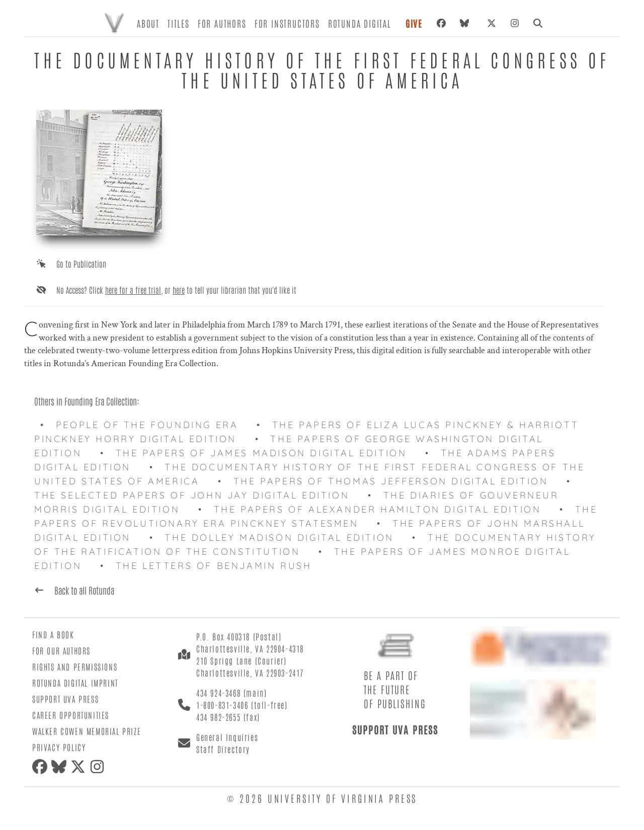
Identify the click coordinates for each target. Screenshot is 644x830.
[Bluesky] (466, 23)
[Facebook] (441, 23)
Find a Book (53, 634)
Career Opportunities (71, 715)
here (179, 290)
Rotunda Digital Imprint (75, 683)
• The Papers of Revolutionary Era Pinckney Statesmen (316, 516)
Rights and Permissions (75, 667)
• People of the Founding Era (142, 425)
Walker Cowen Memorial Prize (87, 731)
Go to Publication (81, 264)
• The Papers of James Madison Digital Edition (257, 453)
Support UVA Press (65, 699)
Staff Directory (223, 749)
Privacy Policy (59, 747)
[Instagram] (515, 23)
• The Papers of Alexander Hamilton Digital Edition (373, 509)
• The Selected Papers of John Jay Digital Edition (306, 488)
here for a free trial (133, 290)
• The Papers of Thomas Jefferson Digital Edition (386, 481)
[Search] (538, 23)
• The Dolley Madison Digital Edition (275, 537)
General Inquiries (227, 737)
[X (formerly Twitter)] (492, 23)
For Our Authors (61, 650)
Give (414, 23)
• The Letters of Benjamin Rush (209, 566)
